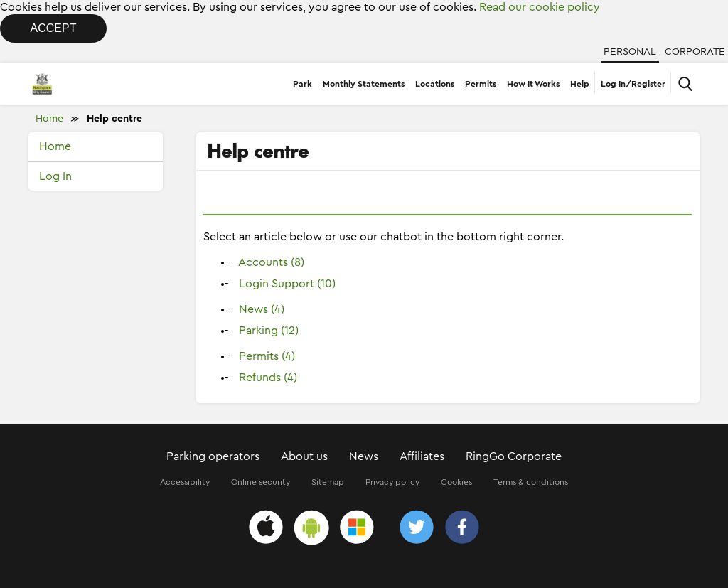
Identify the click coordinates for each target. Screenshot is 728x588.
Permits (481, 84)
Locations (435, 84)
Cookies (456, 482)
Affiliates (422, 456)
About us (304, 456)
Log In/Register (633, 84)
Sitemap (328, 482)
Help (580, 84)
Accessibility (185, 482)
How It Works (533, 84)
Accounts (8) (271, 262)
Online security (261, 482)
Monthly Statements (364, 84)
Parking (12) (269, 331)
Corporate (695, 52)
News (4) (262, 309)
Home (49, 119)
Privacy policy (392, 482)
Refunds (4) (268, 378)
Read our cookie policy (540, 7)
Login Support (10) (287, 284)
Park (303, 84)
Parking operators (213, 456)
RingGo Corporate (514, 456)
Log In (55, 176)
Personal (630, 52)
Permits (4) (267, 356)
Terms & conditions (531, 482)
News (364, 456)
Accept (54, 28)
